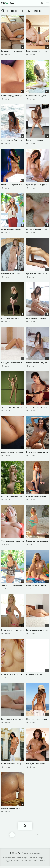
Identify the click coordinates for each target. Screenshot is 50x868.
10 (38, 835)
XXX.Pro (7, 3)
